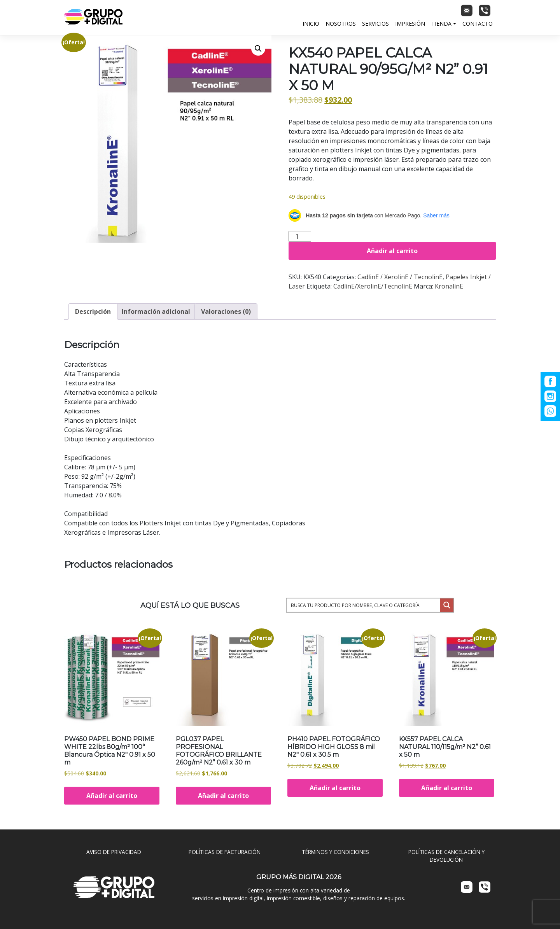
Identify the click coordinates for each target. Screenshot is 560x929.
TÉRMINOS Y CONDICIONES (335, 852)
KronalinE (449, 286)
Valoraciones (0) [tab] (226, 311)
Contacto (478, 24)
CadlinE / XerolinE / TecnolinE (400, 277)
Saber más (436, 215)
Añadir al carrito (392, 251)
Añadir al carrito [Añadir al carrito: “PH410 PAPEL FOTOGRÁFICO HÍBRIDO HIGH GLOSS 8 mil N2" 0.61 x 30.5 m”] (335, 788)
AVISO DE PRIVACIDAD (114, 852)
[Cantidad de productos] (300, 236)
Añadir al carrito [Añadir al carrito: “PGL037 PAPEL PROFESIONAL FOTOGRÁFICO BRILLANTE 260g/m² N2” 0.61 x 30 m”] (223, 796)
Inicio (311, 24)
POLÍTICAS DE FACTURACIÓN (225, 852)
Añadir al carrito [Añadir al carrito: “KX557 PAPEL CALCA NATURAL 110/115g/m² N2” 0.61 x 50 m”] (447, 788)
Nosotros (341, 24)
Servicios (375, 24)
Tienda (441, 24)
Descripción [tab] (93, 311)
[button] (258, 49)
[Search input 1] (364, 605)
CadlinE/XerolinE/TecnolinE (373, 286)
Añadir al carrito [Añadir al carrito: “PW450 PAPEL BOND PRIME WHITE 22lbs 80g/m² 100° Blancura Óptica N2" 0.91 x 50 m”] (112, 796)
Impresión (410, 24)
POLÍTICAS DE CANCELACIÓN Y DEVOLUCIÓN (446, 856)
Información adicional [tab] (156, 311)
